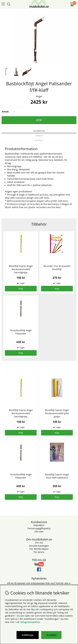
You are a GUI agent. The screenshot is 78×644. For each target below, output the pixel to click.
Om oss (39, 542)
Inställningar (28, 635)
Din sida (39, 531)
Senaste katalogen (39, 546)
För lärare (39, 552)
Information (39, 131)
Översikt (39, 136)
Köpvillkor (39, 525)
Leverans (39, 140)
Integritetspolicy (30, 622)
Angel (39, 96)
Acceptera (51, 635)
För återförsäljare (39, 549)
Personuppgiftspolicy (39, 528)
